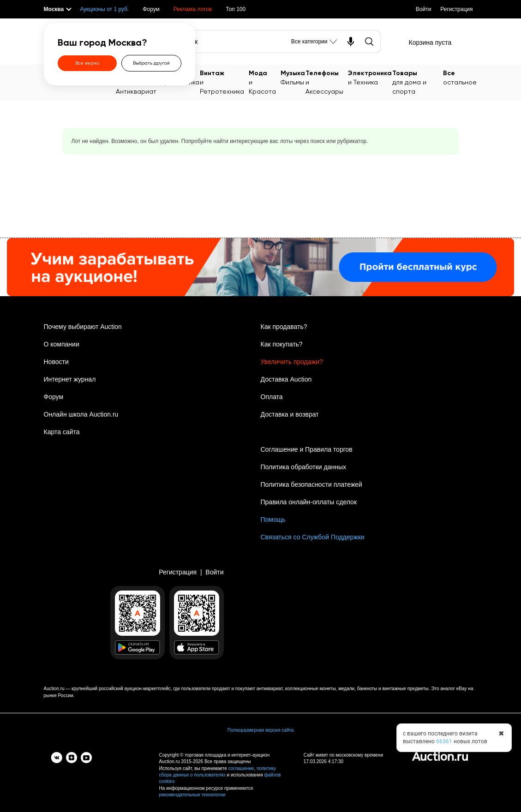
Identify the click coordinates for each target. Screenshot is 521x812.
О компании (62, 344)
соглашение (241, 768)
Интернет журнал (70, 379)
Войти (424, 9)
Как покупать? (282, 344)
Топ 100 (236, 9)
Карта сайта (62, 432)
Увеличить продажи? (292, 362)
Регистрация (456, 9)
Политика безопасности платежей (311, 484)
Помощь (273, 519)
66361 (444, 741)
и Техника (370, 77)
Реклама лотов (193, 9)
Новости (56, 362)
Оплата (272, 397)
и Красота (264, 82)
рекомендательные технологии (192, 795)
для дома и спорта (417, 82)
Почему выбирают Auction (83, 327)
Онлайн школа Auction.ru (81, 414)
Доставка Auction (286, 379)
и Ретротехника (224, 82)
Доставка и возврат (290, 414)
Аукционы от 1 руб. (104, 9)
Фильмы (293, 77)
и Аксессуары (326, 82)
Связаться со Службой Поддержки (313, 537)
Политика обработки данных (303, 467)
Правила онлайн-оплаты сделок (309, 502)
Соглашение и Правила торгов (307, 449)
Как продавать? (284, 327)
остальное (460, 77)
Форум (151, 9)
